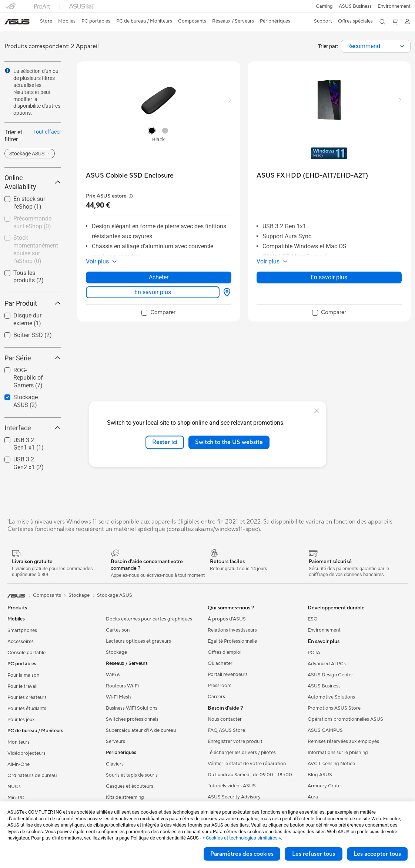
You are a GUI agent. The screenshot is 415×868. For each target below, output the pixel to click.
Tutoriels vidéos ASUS (232, 786)
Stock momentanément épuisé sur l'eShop (36, 249)
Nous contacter (225, 719)
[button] (324, 6)
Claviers (115, 764)
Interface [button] (33, 428)
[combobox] (376, 46)
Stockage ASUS (115, 595)
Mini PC (16, 798)
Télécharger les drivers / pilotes (242, 753)
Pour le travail (22, 686)
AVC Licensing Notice (331, 764)
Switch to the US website (229, 442)
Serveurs (116, 741)
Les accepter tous (377, 854)
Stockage (116, 652)
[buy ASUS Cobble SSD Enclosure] (130, 176)
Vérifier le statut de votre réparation (247, 764)
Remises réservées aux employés (343, 741)
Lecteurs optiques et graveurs (138, 641)
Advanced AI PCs (327, 664)
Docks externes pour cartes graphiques (149, 619)
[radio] (152, 130)
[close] (317, 411)
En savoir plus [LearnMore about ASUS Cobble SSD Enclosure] (153, 292)
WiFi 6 (113, 675)
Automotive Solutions (331, 697)
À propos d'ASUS (227, 619)
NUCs (14, 787)
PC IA (314, 653)
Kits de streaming (125, 797)
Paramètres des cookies (242, 854)
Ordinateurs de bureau (32, 776)
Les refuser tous (314, 854)
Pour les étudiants (27, 709)
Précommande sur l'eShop (32, 222)
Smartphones (22, 630)
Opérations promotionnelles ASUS (345, 719)
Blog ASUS (320, 775)
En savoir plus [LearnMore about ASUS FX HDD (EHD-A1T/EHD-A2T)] (329, 277)
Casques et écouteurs (130, 786)
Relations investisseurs (232, 630)
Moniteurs (19, 742)
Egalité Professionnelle (232, 641)
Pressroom (220, 686)
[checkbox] (30, 378)
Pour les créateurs (27, 697)
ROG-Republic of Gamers (28, 378)
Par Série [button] (33, 358)
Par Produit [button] (33, 303)
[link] (17, 22)
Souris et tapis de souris (132, 775)
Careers (216, 697)
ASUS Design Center (330, 675)
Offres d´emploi (225, 652)
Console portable (26, 653)
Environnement (394, 6)
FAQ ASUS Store (226, 730)
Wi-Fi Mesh (118, 697)
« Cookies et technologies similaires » (242, 838)
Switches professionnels (132, 719)
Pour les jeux (21, 720)
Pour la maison (23, 675)
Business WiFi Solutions (132, 708)
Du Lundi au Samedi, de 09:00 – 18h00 (250, 775)
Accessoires (21, 642)
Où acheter (220, 663)
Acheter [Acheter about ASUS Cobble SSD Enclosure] (159, 277)
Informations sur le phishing (338, 753)
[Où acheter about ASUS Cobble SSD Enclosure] (225, 292)
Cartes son (118, 630)
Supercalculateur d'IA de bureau (141, 730)
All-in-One (19, 764)
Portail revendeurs (228, 674)
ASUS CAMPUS (325, 730)
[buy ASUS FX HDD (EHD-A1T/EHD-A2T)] (312, 176)
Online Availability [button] (33, 182)
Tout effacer (47, 132)
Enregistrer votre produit (235, 741)
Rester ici (165, 442)
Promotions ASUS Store (334, 708)
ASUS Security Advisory (234, 797)
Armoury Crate (324, 786)
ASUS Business (355, 6)
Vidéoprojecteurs (26, 753)
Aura (313, 797)
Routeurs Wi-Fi (122, 686)
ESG (312, 619)
